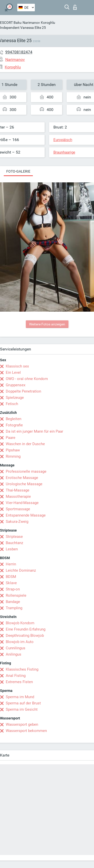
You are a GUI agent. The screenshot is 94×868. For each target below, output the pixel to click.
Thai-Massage (18, 490)
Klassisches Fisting (22, 669)
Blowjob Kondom (20, 623)
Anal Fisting (16, 676)
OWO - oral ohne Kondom (27, 379)
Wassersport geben (22, 724)
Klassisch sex (17, 366)
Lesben (12, 549)
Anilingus (14, 654)
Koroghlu (48, 23)
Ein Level (13, 373)
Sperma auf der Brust (23, 703)
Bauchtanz (14, 543)
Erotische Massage (22, 478)
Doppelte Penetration (23, 391)
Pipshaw (13, 450)
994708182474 (19, 52)
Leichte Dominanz (21, 570)
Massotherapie (18, 497)
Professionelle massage (26, 471)
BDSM (11, 577)
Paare (11, 438)
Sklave (11, 583)
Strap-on (13, 589)
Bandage (13, 602)
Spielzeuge (15, 398)
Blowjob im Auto (20, 642)
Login (75, 7)
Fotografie (14, 425)
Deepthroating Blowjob (25, 636)
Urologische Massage (24, 484)
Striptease (14, 537)
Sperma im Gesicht (22, 709)
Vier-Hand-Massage (22, 503)
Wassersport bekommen (26, 731)
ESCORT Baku (11, 23)
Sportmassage (18, 509)
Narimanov (31, 23)
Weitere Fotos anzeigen (47, 324)
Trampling (14, 608)
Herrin (11, 564)
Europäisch (63, 140)
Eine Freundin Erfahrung (26, 629)
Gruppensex (16, 385)
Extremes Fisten (19, 682)
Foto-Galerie (18, 171)
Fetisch (12, 404)
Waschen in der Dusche (25, 444)
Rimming (13, 456)
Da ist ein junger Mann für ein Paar (34, 431)
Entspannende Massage (26, 515)
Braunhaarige (64, 152)
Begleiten (14, 419)
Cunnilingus (16, 648)
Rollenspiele (16, 595)
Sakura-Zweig (17, 522)
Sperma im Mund (20, 697)
